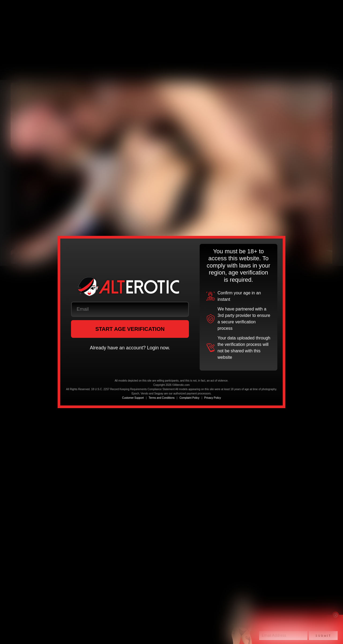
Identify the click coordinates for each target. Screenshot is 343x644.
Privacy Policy (212, 398)
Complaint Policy (189, 398)
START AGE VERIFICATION (130, 329)
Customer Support (133, 398)
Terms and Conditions (162, 398)
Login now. (158, 348)
